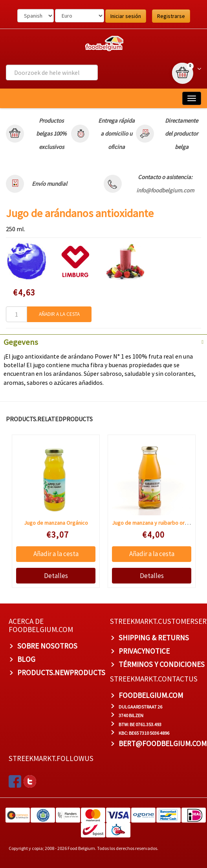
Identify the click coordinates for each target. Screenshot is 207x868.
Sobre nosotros (47, 646)
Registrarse (171, 16)
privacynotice (144, 651)
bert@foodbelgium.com (163, 743)
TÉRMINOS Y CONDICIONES (162, 664)
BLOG (26, 659)
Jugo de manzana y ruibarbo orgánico (156, 523)
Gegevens (21, 342)
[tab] (103, 341)
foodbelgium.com (151, 695)
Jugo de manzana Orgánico (56, 523)
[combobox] (52, 72)
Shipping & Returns (154, 638)
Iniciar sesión (126, 16)
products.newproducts (61, 672)
